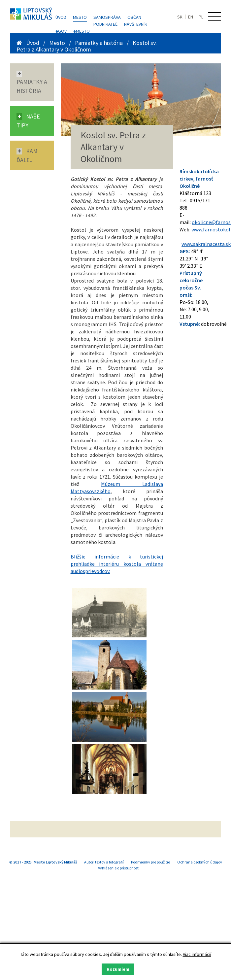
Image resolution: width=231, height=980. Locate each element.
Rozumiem (118, 969)
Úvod (61, 17)
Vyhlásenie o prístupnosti (119, 868)
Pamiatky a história (99, 43)
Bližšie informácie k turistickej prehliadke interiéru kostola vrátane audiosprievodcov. (117, 564)
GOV (61, 31)
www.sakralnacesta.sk (206, 244)
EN (191, 17)
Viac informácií (197, 954)
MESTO (82, 31)
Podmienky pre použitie (150, 862)
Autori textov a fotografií (104, 862)
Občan (134, 17)
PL (201, 17)
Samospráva (107, 17)
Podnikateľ (105, 24)
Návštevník (136, 24)
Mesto (80, 17)
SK (180, 17)
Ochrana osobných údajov (200, 862)
